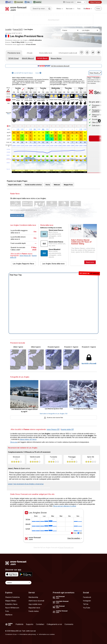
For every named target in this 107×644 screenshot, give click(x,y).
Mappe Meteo (56, 58)
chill (9, 139)
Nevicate (70, 9)
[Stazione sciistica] (90, 30)
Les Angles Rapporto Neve (23, 264)
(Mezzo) (28, 58)
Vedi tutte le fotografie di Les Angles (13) (53, 414)
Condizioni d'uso (11, 634)
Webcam (57, 185)
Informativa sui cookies (47, 634)
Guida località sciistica (33, 185)
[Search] (50, 9)
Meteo (60, 9)
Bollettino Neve (11, 604)
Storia (48, 185)
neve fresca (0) (25, 255)
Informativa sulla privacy (28, 634)
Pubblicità (19, 624)
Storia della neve (46, 53)
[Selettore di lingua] (81, 2)
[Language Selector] (18, 583)
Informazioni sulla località (69, 53)
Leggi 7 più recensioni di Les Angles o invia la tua (26, 484)
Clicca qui (14, 442)
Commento (69, 624)
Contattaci (40, 624)
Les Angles (29, 29)
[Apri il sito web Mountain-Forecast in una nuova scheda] (19, 2)
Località (8, 29)
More (8, 114)
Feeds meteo (34, 611)
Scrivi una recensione (42, 488)
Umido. (9, 142)
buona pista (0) (67, 429)
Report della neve (15, 185)
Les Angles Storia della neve (53, 264)
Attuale (30, 53)
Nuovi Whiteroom (12, 608)
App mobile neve (35, 604)
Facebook (87, 597)
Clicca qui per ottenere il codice (65, 506)
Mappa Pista (68, 185)
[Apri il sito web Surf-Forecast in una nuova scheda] (9, 2)
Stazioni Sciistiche (12, 597)
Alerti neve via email (36, 601)
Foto (79, 9)
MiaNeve (9, 615)
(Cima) (13, 58)
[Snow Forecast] (16, 9)
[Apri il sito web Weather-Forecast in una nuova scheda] (37, 2)
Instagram (87, 601)
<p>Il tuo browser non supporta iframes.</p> (53, 527)
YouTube (87, 608)
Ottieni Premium (95, 2)
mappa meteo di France (28, 439)
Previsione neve (14, 53)
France (18, 29)
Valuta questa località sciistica (20, 488)
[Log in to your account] (98, 9)
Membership (33, 597)
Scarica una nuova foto (53, 417)
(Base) (42, 58)
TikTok (86, 604)
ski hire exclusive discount (53, 66)
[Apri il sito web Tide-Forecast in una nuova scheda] (28, 2)
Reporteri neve (34, 608)
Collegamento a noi (54, 624)
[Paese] (70, 30)
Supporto (30, 624)
